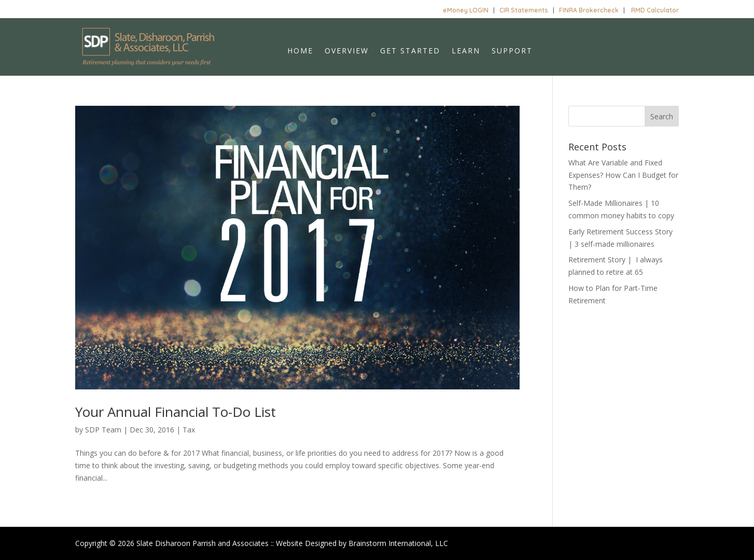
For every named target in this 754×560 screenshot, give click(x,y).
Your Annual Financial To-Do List (176, 412)
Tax (189, 430)
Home (300, 51)
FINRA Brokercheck (589, 10)
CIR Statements (524, 10)
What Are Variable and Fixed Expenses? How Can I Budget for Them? (623, 175)
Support (512, 51)
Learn (466, 51)
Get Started (410, 51)
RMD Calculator (655, 10)
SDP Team (103, 430)
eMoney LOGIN (466, 10)
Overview (347, 51)
